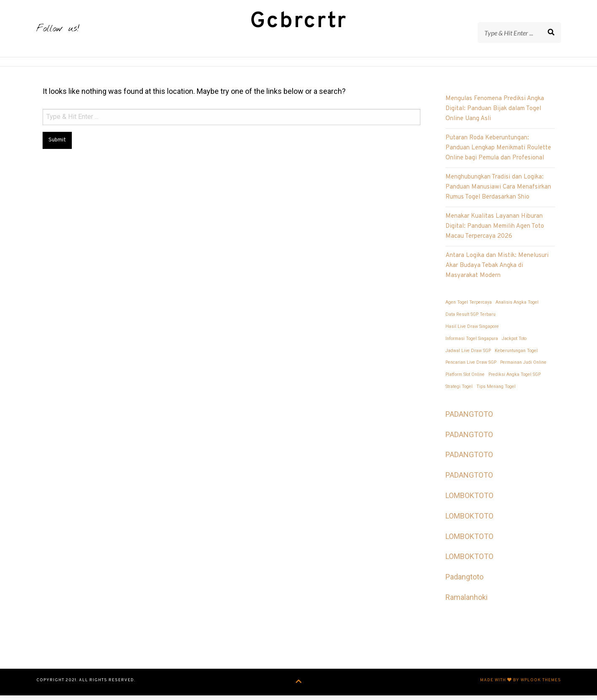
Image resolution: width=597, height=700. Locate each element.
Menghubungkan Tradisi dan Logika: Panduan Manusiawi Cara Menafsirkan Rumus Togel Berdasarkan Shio (498, 193)
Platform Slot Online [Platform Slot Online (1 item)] (465, 380)
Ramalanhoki (467, 603)
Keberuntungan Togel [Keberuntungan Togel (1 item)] (516, 356)
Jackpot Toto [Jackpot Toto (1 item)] (514, 344)
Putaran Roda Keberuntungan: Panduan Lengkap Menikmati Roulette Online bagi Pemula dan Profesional (498, 154)
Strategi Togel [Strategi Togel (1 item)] (459, 392)
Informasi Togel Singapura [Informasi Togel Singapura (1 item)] (472, 344)
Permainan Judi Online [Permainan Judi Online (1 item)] (523, 368)
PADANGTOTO (469, 420)
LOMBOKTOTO (469, 501)
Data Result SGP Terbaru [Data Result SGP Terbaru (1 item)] (471, 320)
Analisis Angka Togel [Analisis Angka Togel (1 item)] (517, 308)
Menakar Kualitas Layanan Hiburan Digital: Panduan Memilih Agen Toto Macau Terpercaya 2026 (495, 232)
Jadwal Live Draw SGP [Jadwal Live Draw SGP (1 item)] (468, 356)
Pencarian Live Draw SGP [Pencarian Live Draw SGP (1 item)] (471, 368)
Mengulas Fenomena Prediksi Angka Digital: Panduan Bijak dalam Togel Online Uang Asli (495, 115)
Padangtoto (464, 583)
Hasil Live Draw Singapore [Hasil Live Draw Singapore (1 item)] (472, 332)
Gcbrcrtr (299, 24)
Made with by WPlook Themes (521, 686)
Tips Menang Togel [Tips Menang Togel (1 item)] (496, 392)
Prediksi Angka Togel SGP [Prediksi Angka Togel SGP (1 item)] (515, 380)
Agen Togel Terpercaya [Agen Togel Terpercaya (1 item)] (469, 308)
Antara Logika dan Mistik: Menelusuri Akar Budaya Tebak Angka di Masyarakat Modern (497, 271)
